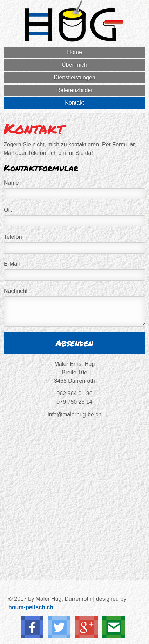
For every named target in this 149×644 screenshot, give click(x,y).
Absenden (74, 343)
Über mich (74, 65)
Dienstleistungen (74, 77)
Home (74, 52)
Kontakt (74, 103)
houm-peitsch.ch (31, 607)
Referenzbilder (74, 90)
